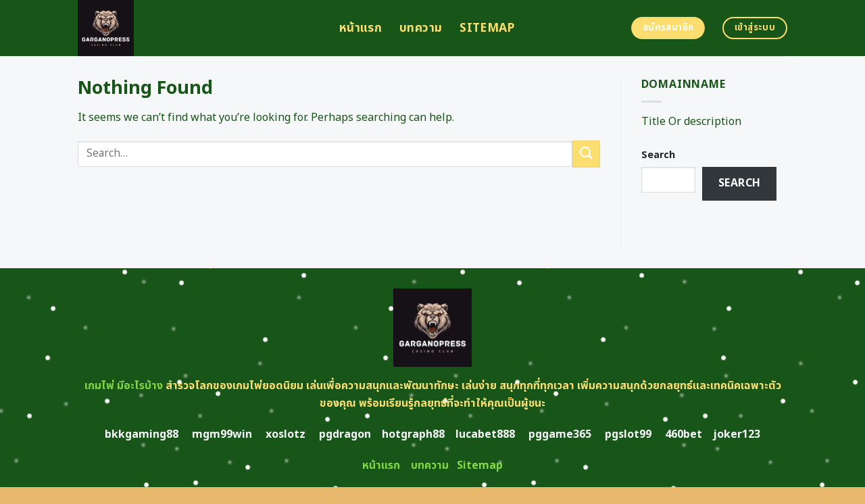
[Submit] (586, 154)
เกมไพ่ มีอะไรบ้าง (124, 386)
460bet (684, 434)
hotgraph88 (413, 434)
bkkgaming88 (142, 434)
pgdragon (345, 434)
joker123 (737, 434)
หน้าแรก (361, 28)
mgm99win (222, 434)
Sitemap (487, 28)
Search (658, 155)
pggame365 (560, 434)
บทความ (421, 28)
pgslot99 (628, 434)
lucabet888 (485, 434)
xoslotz (286, 434)
